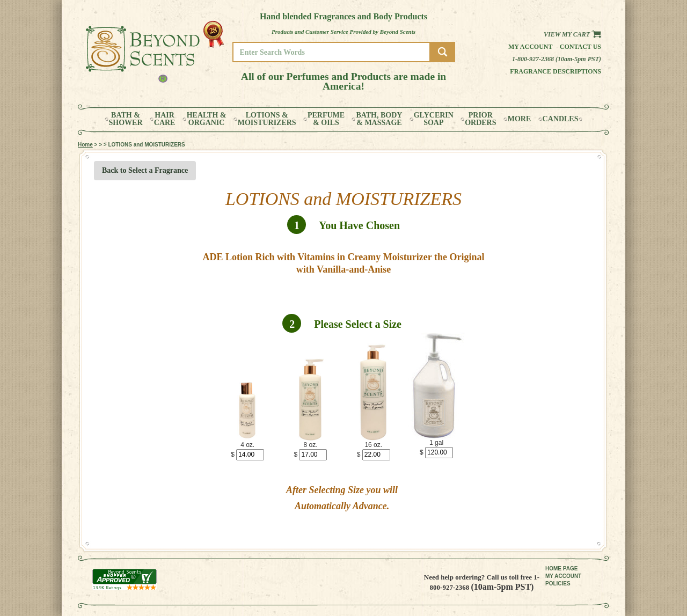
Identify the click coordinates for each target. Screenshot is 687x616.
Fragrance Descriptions (556, 71)
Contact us (580, 47)
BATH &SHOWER (126, 119)
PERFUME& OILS (326, 119)
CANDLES (561, 119)
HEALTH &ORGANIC (207, 119)
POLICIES (558, 584)
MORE (520, 119)
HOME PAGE (561, 569)
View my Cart (572, 34)
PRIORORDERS (480, 119)
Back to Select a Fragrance (145, 170)
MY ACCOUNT (563, 576)
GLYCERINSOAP (434, 119)
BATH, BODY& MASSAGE (379, 119)
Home (85, 145)
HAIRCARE (165, 119)
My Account (531, 47)
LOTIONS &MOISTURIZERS (267, 119)
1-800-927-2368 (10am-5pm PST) (557, 59)
